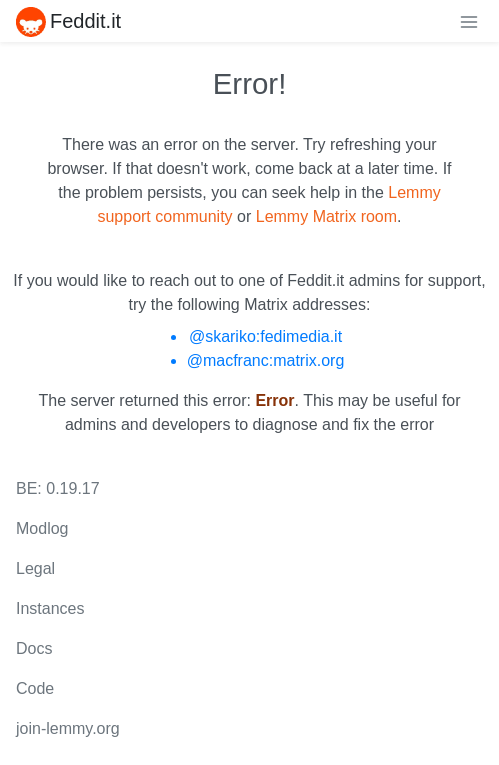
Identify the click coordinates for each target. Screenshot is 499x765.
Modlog (42, 528)
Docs (34, 648)
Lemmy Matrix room (326, 216)
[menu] (469, 21)
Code (35, 688)
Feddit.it (68, 21)
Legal (35, 568)
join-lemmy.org (68, 728)
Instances (50, 608)
